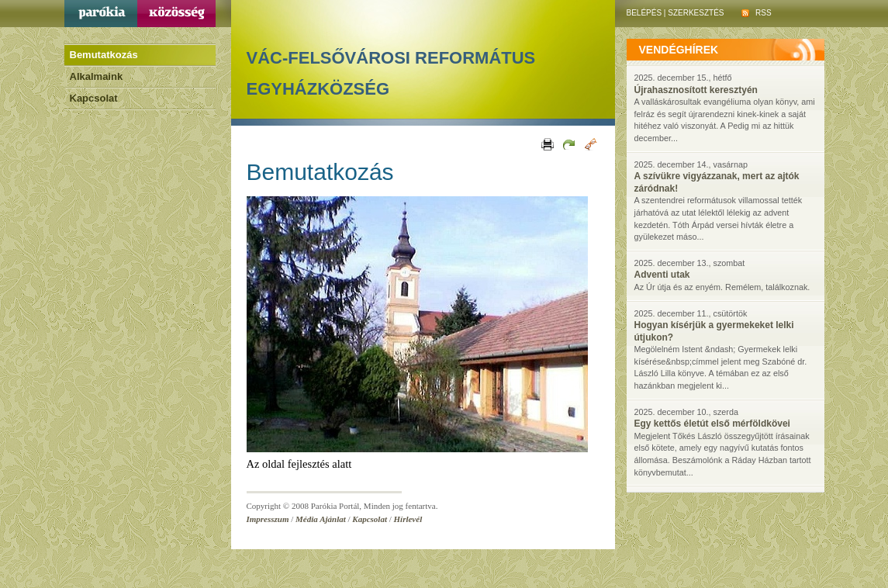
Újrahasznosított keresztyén (696, 90)
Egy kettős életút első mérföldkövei (712, 424)
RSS (756, 13)
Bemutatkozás (104, 55)
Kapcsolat (94, 98)
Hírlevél (408, 519)
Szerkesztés (696, 13)
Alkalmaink (97, 76)
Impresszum (268, 519)
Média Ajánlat (321, 519)
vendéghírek (679, 50)
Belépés (644, 13)
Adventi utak (662, 275)
